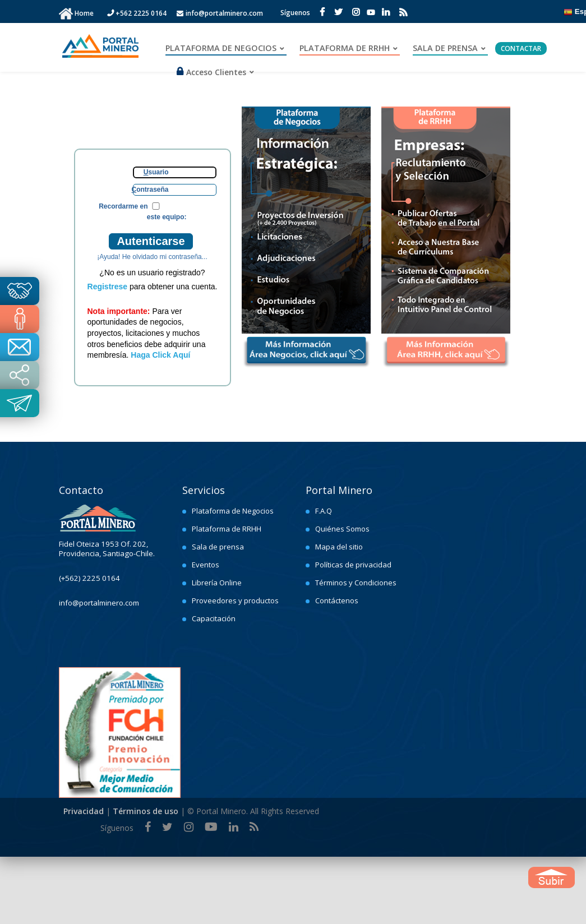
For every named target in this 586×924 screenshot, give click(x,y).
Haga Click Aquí (160, 355)
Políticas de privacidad (353, 565)
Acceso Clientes (211, 72)
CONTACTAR (521, 48)
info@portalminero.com (220, 13)
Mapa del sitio (339, 547)
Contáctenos (337, 600)
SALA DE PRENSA (445, 48)
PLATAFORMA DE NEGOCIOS (221, 48)
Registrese (108, 287)
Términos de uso (146, 811)
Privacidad (84, 811)
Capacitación (214, 618)
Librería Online (217, 583)
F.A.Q (324, 511)
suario (156, 172)
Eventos (206, 565)
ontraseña (150, 189)
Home (85, 13)
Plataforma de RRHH (227, 529)
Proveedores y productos (235, 600)
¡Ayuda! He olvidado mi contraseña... (152, 257)
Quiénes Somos (342, 529)
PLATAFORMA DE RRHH (345, 48)
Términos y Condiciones (356, 583)
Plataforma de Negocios (233, 511)
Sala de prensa (218, 547)
